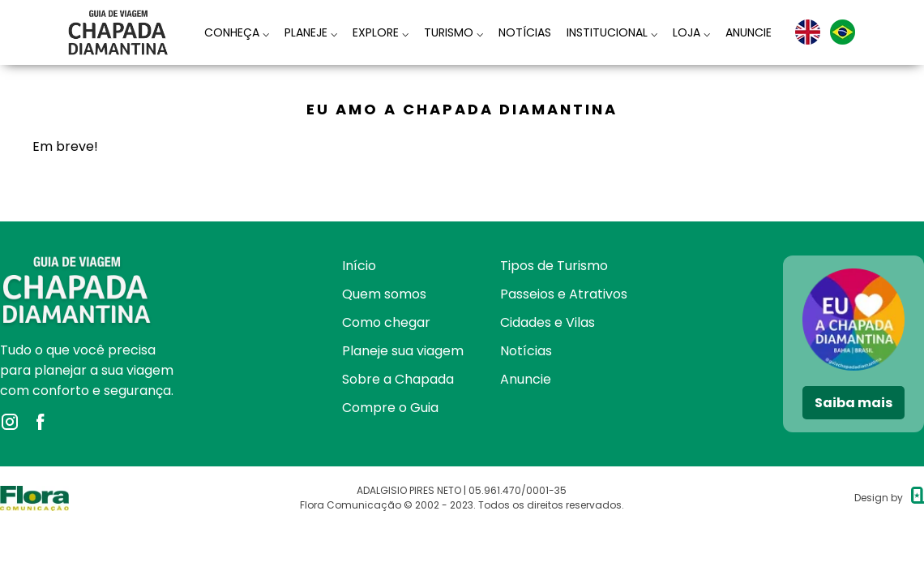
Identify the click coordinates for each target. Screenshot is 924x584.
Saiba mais (853, 403)
